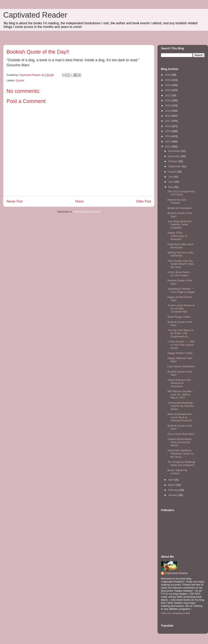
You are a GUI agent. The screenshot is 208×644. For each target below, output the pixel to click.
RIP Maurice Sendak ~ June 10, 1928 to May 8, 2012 (181, 394)
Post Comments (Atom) (87, 212)
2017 (168, 121)
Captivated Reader (35, 15)
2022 (168, 95)
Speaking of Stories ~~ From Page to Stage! (181, 290)
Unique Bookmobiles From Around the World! (179, 442)
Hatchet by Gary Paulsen (177, 201)
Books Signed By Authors (177, 472)
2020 (168, 105)
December (175, 151)
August (173, 172)
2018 (168, 116)
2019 (168, 111)
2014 (168, 136)
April (171, 480)
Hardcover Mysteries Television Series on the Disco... (181, 453)
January (173, 495)
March (172, 485)
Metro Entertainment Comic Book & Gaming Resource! (180, 417)
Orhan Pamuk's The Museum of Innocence (179, 383)
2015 (168, 131)
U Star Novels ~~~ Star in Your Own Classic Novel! (181, 345)
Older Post (144, 201)
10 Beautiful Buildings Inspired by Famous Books (180, 406)
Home (80, 201)
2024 (168, 85)
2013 (168, 141)
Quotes (20, 80)
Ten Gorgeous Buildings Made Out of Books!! (181, 463)
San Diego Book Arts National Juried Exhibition (180, 225)
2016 (168, 126)
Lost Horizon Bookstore (181, 366)
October (173, 161)
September (175, 166)
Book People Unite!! (179, 317)
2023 (168, 90)
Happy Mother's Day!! (180, 353)
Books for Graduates (179, 208)
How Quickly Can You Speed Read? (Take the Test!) (181, 264)
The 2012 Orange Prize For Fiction (181, 193)
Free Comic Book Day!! (181, 434)
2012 (168, 147)
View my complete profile (175, 613)
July (171, 177)
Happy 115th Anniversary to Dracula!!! (177, 236)
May (171, 187)
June (171, 182)
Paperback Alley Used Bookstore (180, 246)
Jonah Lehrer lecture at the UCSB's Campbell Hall (181, 308)
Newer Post (15, 201)
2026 (168, 75)
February (174, 490)
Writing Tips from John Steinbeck (180, 254)
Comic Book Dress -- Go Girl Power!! (180, 274)
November (175, 156)
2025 (168, 80)
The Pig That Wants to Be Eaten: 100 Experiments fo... (180, 333)
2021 (168, 100)
